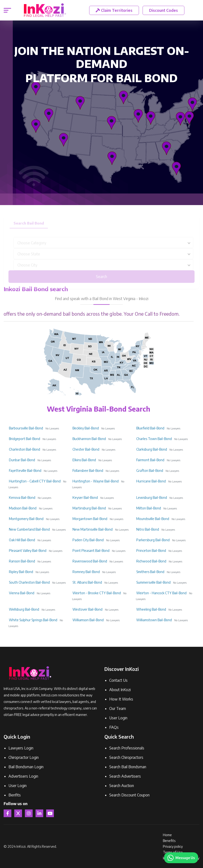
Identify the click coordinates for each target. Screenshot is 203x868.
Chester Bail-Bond (86, 449)
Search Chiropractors (126, 757)
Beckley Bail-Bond (86, 428)
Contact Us (118, 680)
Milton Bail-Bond (149, 508)
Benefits (169, 841)
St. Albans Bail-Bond (87, 582)
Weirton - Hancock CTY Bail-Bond (161, 593)
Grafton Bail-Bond (150, 471)
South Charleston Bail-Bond (29, 582)
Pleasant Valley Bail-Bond (28, 551)
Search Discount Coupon (129, 795)
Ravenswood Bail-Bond (90, 561)
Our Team (118, 708)
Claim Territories (114, 10)
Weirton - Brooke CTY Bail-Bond (97, 593)
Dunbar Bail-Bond (22, 460)
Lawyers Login (21, 748)
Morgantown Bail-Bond (90, 519)
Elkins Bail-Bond (84, 460)
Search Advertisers (125, 776)
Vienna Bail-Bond (22, 593)
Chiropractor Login (24, 757)
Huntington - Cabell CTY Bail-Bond (35, 481)
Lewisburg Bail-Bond (152, 497)
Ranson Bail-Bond (22, 561)
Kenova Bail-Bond (22, 497)
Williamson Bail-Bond (88, 620)
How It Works (121, 699)
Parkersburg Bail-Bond (153, 540)
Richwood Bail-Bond (151, 561)
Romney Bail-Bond (86, 572)
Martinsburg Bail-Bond (89, 508)
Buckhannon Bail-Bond (89, 439)
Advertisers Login (23, 776)
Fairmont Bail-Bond (150, 460)
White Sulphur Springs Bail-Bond (33, 620)
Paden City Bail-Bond (88, 540)
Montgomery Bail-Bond (26, 519)
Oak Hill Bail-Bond (22, 540)
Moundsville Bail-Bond (153, 519)
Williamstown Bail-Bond (154, 620)
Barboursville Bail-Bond (26, 428)
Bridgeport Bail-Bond (25, 439)
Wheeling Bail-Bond (151, 609)
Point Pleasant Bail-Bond (91, 551)
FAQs (114, 727)
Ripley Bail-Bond (21, 572)
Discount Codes (163, 10)
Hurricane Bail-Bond (151, 481)
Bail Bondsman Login (26, 767)
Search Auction (122, 786)
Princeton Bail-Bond (151, 551)
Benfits (15, 795)
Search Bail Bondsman (128, 767)
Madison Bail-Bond (23, 508)
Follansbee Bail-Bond (88, 471)
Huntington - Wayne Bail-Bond (96, 481)
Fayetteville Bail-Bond (25, 471)
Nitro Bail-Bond (148, 529)
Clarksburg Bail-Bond (152, 449)
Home (167, 835)
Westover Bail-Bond (87, 609)
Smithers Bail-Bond (150, 572)
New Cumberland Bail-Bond (29, 529)
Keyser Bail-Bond (85, 497)
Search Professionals (127, 748)
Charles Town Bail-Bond (154, 439)
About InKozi (120, 690)
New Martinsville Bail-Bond (93, 529)
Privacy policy (173, 846)
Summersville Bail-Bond (153, 582)
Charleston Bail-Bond (25, 449)
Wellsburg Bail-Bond (24, 609)
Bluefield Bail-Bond (150, 428)
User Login (118, 718)
